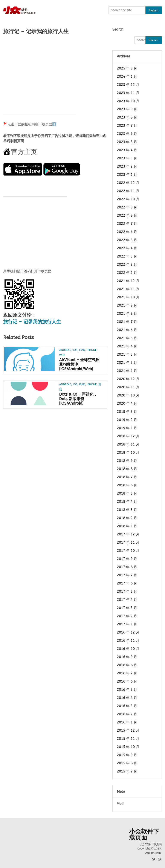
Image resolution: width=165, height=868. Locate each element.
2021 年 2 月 (127, 363)
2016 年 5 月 (127, 690)
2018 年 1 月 (127, 526)
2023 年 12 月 (128, 85)
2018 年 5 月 (127, 493)
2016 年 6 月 (127, 681)
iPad (82, 350)
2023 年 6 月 (127, 134)
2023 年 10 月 (128, 101)
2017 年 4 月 (127, 600)
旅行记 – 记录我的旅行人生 (32, 322)
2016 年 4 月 (127, 698)
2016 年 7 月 (127, 673)
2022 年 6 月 (127, 232)
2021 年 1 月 (127, 371)
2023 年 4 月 (127, 150)
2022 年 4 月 (127, 248)
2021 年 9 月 (127, 305)
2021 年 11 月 (128, 289)
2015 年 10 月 (128, 747)
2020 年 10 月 (128, 395)
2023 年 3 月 (127, 158)
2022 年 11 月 (128, 191)
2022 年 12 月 (128, 183)
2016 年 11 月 (128, 641)
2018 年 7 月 (127, 477)
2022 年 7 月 (127, 224)
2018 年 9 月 (127, 461)
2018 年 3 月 (127, 510)
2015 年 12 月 (128, 730)
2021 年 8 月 (127, 314)
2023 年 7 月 (127, 126)
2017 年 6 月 (127, 583)
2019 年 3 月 (127, 412)
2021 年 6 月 (127, 330)
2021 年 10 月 (128, 297)
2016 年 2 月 (127, 714)
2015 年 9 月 (127, 755)
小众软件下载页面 (144, 835)
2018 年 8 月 (127, 469)
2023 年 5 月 (127, 142)
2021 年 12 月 (128, 281)
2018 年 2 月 (127, 518)
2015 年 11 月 (128, 739)
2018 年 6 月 (127, 485)
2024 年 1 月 (127, 76)
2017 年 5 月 (127, 591)
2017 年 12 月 (128, 534)
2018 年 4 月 (127, 502)
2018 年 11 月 (128, 444)
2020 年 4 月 (127, 403)
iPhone (92, 350)
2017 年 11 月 (128, 542)
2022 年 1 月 (127, 273)
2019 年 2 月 (127, 420)
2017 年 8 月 (127, 567)
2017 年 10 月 (128, 551)
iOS (75, 350)
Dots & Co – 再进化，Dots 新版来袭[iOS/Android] (78, 399)
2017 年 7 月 (127, 575)
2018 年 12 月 (128, 436)
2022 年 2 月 (127, 264)
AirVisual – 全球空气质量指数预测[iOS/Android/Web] (79, 364)
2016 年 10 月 (128, 649)
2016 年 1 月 (127, 722)
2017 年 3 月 (127, 608)
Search (154, 10)
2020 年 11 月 (128, 387)
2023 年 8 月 (127, 117)
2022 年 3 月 (127, 256)
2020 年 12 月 (128, 379)
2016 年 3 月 (127, 706)
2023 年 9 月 (127, 109)
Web (62, 355)
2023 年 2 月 (127, 166)
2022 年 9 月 (127, 207)
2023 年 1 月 (127, 175)
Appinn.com (153, 853)
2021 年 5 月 (127, 338)
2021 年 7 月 (127, 322)
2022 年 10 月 (128, 199)
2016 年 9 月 (127, 657)
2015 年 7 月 (127, 771)
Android (65, 350)
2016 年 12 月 (128, 632)
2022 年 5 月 (127, 240)
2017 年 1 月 (127, 624)
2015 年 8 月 (127, 763)
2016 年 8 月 (127, 665)
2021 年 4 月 (127, 346)
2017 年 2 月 (127, 616)
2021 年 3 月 (127, 354)
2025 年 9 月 (127, 68)
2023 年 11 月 (128, 93)
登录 (120, 804)
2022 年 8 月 (127, 215)
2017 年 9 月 (127, 559)
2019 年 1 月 (127, 428)
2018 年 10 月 (128, 453)
